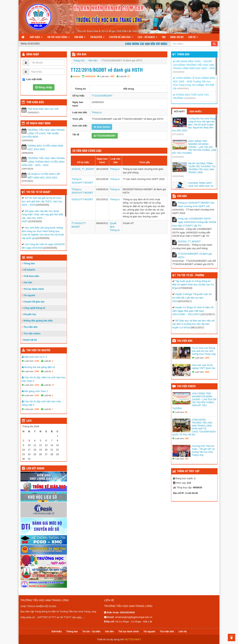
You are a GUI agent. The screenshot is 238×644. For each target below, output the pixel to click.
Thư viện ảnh (30, 327)
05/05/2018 (90, 76)
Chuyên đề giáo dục (121, 37)
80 (186, 412)
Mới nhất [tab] (179, 112)
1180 (37, 361)
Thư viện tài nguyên (38, 350)
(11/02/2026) (178, 157)
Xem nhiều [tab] (195, 112)
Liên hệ (193, 37)
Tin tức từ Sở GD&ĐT (38, 192)
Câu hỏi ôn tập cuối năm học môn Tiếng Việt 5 (41, 403)
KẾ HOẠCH (29, 270)
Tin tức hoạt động (58, 37)
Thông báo (29, 264)
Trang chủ (79, 60)
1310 (37, 395)
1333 (37, 385)
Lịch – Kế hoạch (147, 37)
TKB (164, 37)
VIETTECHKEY (133, 639)
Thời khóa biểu (31, 276)
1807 (112, 76)
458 (187, 438)
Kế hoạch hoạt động (38, 123)
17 (53, 385)
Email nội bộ (177, 37)
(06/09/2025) (183, 88)
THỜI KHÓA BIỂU (35, 102)
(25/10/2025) (178, 72)
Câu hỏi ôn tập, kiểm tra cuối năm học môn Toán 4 (44, 379)
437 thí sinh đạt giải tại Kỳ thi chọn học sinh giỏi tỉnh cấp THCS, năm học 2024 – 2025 (42, 201)
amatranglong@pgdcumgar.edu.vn (134, 617)
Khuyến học (30, 314)
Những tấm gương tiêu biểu (38, 321)
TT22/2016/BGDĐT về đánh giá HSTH (195, 256)
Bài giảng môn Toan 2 (35, 391)
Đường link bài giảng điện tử (38, 367)
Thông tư (97, 112)
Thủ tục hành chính (34, 289)
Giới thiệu (36, 37)
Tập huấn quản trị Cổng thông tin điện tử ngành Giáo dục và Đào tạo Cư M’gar (193, 285)
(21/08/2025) (190, 98)
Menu (30, 258)
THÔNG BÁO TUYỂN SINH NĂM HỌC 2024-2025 (45, 147)
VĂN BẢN (81, 55)
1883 (207, 372)
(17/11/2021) (178, 134)
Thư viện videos (32, 334)
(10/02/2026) (178, 176)
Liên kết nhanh (35, 469)
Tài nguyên (97, 37)
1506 (37, 409)
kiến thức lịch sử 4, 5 (34, 357)
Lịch (29, 421)
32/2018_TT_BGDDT (83, 169)
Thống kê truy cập (188, 471)
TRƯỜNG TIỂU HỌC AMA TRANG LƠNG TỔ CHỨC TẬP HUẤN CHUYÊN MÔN (43, 133)
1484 (37, 371)
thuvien (77, 76)
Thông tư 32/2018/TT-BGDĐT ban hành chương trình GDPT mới (196, 204)
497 (187, 459)
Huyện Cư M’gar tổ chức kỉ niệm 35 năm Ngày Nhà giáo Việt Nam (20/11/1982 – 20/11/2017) (193, 311)
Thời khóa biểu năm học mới (43, 109)
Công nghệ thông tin (34, 308)
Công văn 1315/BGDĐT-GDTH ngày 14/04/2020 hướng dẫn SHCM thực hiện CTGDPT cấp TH (194, 222)
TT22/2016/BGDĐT (102, 96)
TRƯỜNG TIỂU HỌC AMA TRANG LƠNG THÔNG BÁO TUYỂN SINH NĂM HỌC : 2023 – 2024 (43, 162)
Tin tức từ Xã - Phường (191, 275)
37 (128, 76)
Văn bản (80, 37)
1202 (207, 358)
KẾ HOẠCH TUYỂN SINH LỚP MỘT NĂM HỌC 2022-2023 (44, 176)
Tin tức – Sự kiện (91, 632)
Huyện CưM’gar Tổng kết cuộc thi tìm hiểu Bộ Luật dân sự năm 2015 (192, 298)
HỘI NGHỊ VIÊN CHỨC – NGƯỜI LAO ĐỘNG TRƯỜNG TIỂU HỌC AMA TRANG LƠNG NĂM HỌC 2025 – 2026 (194, 65)
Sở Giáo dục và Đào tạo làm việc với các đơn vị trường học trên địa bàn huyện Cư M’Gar (193, 324)
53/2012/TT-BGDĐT (82, 199)
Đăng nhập (33, 55)
